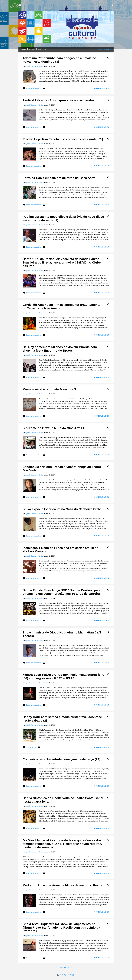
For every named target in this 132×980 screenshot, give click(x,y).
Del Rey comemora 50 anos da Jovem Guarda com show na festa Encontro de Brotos (60, 349)
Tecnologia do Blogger (66, 975)
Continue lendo (102, 88)
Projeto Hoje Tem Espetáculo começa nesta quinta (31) (63, 139)
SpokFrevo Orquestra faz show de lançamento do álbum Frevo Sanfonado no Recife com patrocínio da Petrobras (61, 927)
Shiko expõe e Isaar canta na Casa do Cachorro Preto (62, 509)
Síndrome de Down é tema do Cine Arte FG (54, 428)
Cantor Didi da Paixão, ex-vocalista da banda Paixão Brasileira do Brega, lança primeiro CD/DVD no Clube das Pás (62, 262)
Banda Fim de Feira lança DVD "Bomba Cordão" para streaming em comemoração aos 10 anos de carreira (62, 592)
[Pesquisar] (112, 6)
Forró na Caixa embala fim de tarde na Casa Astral (60, 178)
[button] (108, 58)
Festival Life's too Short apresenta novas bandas (59, 100)
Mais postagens (66, 968)
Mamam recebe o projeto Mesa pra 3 (49, 389)
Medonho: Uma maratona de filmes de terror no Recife (62, 885)
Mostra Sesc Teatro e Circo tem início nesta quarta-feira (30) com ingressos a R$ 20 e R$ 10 (63, 676)
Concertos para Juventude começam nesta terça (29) (61, 759)
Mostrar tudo (104, 49)
